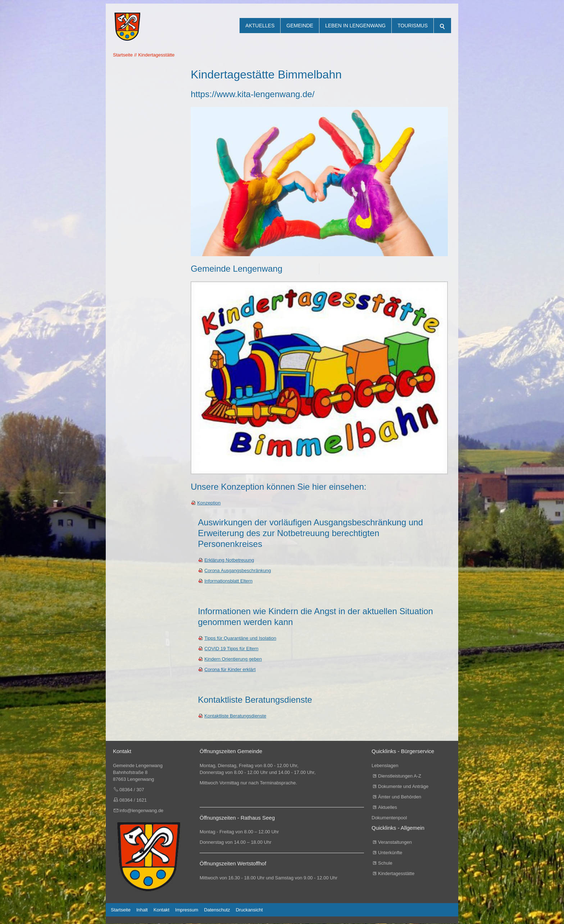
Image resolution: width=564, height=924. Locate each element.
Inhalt (142, 910)
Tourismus (413, 26)
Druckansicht (249, 910)
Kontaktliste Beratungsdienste (235, 716)
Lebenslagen (385, 766)
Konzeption (209, 503)
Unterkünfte (390, 853)
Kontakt (162, 910)
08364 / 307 (132, 790)
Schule (385, 863)
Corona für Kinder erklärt (230, 670)
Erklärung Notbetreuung (229, 560)
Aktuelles (260, 26)
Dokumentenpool (389, 818)
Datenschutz (217, 910)
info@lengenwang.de (141, 811)
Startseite (121, 910)
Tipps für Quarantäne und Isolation (240, 638)
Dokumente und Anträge (403, 787)
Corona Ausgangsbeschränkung (238, 571)
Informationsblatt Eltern (228, 581)
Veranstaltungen (395, 843)
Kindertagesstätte (396, 874)
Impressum (187, 910)
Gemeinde (300, 26)
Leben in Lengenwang (355, 26)
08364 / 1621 (133, 800)
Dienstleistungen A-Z (400, 776)
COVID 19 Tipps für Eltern (231, 649)
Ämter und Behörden (400, 797)
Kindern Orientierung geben (233, 659)
